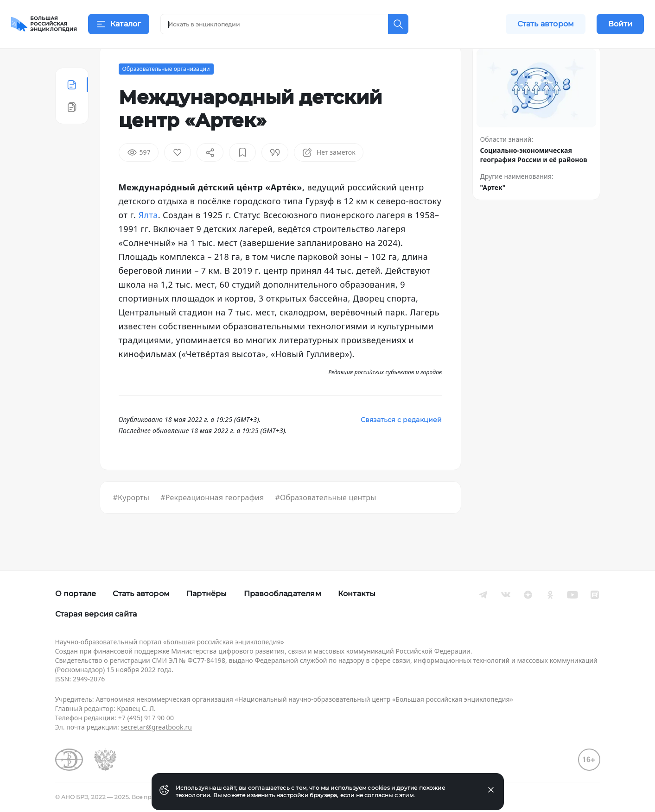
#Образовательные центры (325, 521)
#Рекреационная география (212, 521)
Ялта (148, 238)
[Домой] (44, 24)
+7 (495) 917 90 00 (146, 718)
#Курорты (131, 521)
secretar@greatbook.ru (156, 727)
